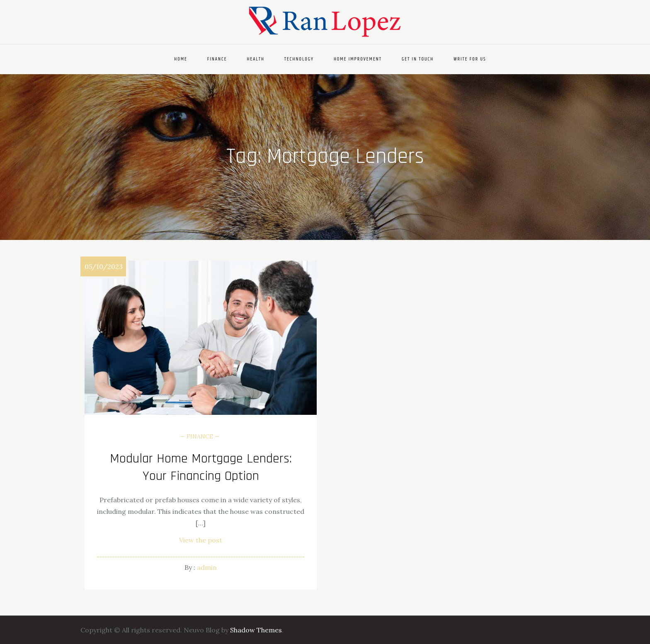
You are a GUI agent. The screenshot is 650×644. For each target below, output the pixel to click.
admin (207, 567)
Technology (299, 59)
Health (256, 59)
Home (181, 59)
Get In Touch (418, 59)
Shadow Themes (256, 630)
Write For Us (470, 59)
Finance (217, 59)
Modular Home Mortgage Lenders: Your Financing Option (201, 467)
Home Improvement (358, 59)
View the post (201, 540)
